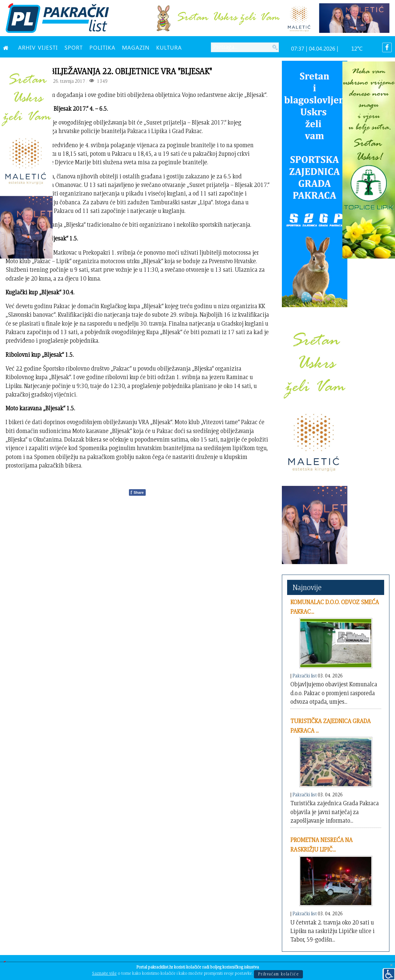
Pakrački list (305, 676)
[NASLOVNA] (7, 47)
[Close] (391, 965)
